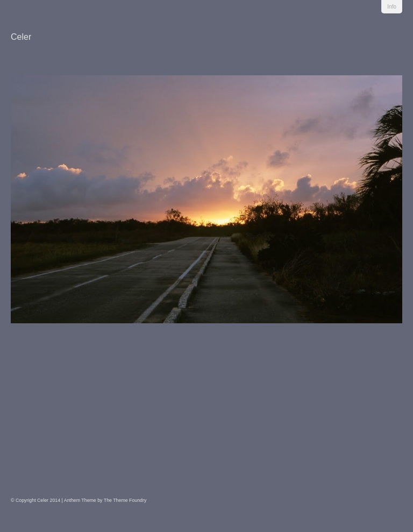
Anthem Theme (80, 500)
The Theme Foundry (125, 500)
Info (392, 7)
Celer (21, 37)
